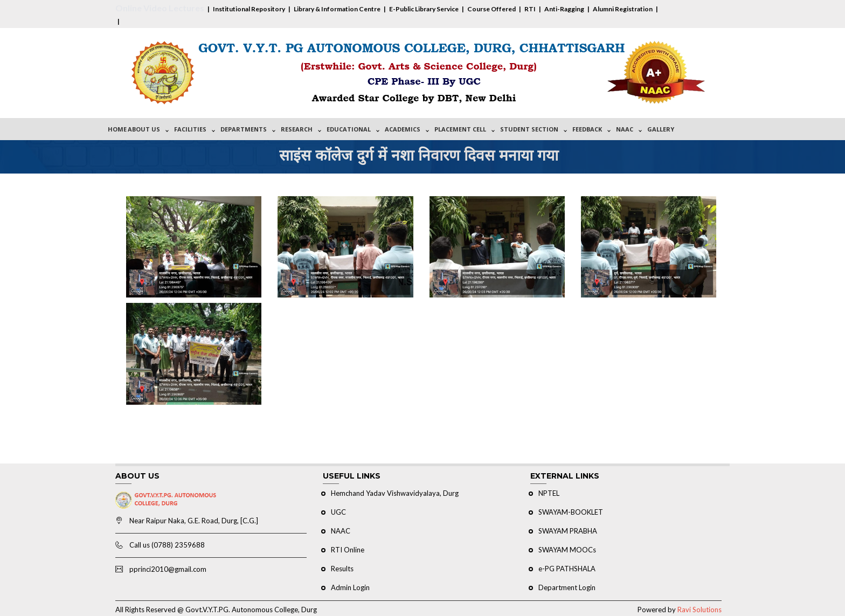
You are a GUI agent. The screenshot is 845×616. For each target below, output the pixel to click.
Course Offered (491, 9)
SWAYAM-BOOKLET (571, 512)
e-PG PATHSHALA (567, 569)
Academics (403, 129)
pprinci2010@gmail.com (168, 569)
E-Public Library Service (424, 9)
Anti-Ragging (564, 9)
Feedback (587, 129)
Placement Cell (460, 129)
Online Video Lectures (160, 8)
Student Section (529, 129)
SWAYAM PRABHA (568, 531)
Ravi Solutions (699, 610)
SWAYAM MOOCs (567, 550)
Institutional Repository (249, 9)
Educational (349, 129)
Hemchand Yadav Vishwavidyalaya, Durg (395, 493)
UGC (338, 512)
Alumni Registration (623, 9)
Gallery (661, 129)
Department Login (567, 587)
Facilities (190, 129)
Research (297, 129)
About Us (144, 129)
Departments (244, 129)
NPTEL (549, 493)
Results (342, 569)
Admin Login (350, 587)
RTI (530, 9)
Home (117, 129)
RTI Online (348, 550)
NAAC (625, 129)
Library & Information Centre (337, 9)
